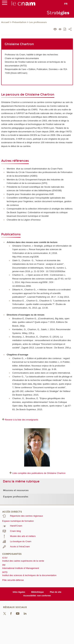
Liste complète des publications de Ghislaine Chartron (39, 473)
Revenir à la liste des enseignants (22, 420)
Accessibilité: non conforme (37, 596)
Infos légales (19, 592)
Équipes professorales (16, 497)
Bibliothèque (38, 592)
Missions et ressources (16, 490)
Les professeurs (38, 22)
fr (66, 4)
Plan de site (56, 592)
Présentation (19, 22)
